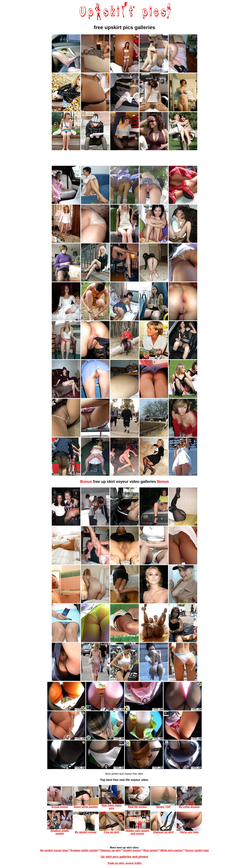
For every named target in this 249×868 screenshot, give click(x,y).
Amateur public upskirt (84, 850)
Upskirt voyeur (132, 850)
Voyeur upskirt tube (197, 850)
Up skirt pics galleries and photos (124, 857)
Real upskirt (151, 850)
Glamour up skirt (111, 850)
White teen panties (171, 850)
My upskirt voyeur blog (54, 850)
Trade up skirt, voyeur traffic (124, 863)
